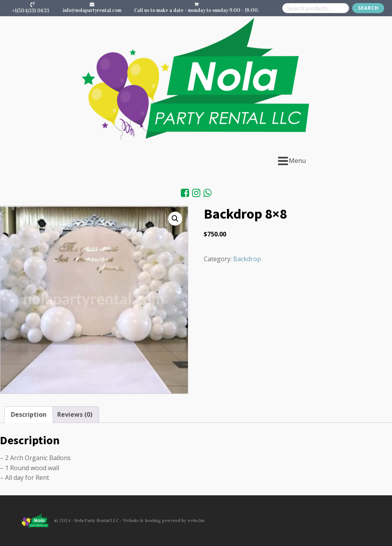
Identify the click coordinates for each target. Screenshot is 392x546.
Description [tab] (29, 414)
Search (368, 8)
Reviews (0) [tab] (75, 414)
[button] (175, 219)
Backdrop (247, 259)
